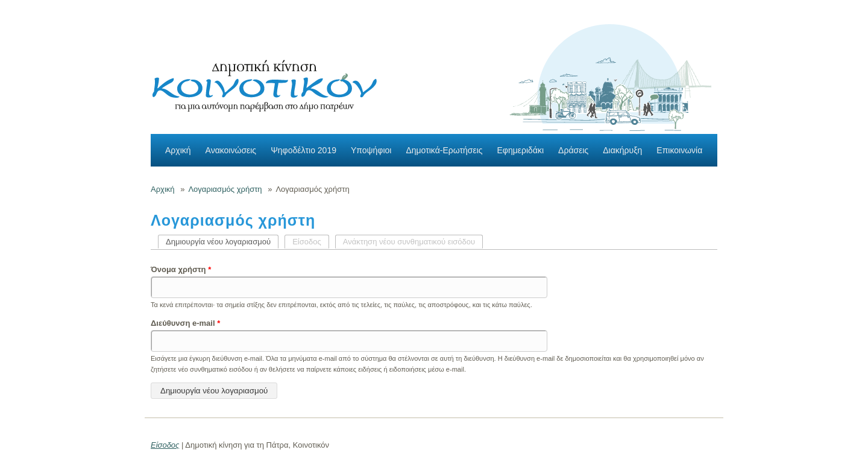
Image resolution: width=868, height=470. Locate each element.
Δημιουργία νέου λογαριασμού (222, 241)
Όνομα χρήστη (181, 269)
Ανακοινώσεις (231, 150)
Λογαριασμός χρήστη (225, 189)
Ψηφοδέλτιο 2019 (303, 150)
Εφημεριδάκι (521, 150)
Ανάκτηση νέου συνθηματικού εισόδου (409, 242)
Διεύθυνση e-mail (185, 323)
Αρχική (178, 150)
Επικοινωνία (679, 150)
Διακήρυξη (622, 150)
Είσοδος (307, 242)
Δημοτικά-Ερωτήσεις (444, 150)
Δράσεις (573, 150)
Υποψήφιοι (371, 150)
